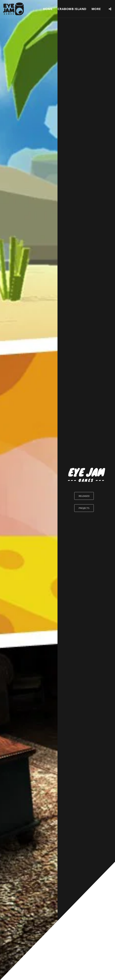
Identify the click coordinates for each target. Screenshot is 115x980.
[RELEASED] (84, 496)
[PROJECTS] (84, 508)
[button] (110, 9)
